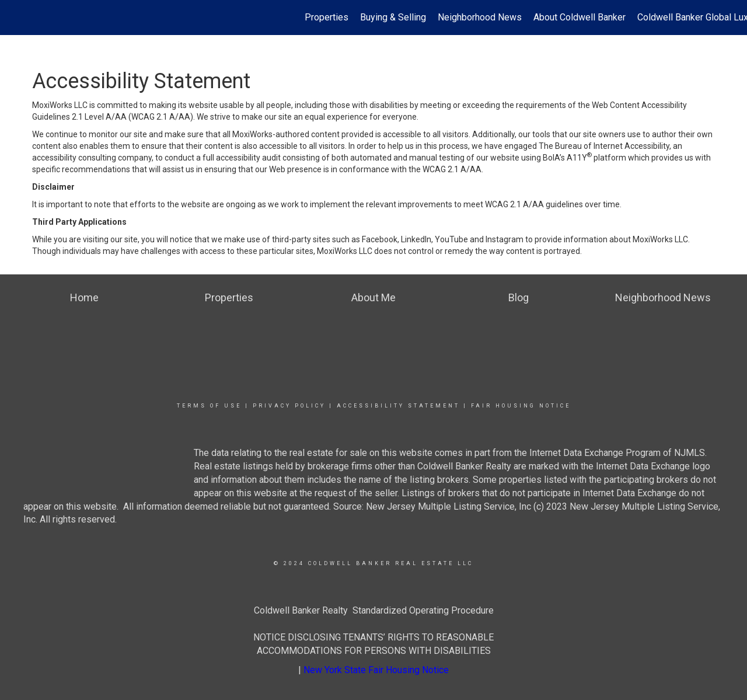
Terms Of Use (209, 406)
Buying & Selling (393, 17)
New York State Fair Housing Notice (376, 670)
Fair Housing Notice (521, 406)
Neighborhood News (480, 17)
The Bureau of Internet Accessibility (604, 146)
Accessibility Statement (398, 406)
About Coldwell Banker (580, 17)
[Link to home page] (15, 18)
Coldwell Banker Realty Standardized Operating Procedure (374, 610)
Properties (327, 17)
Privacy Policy (289, 406)
